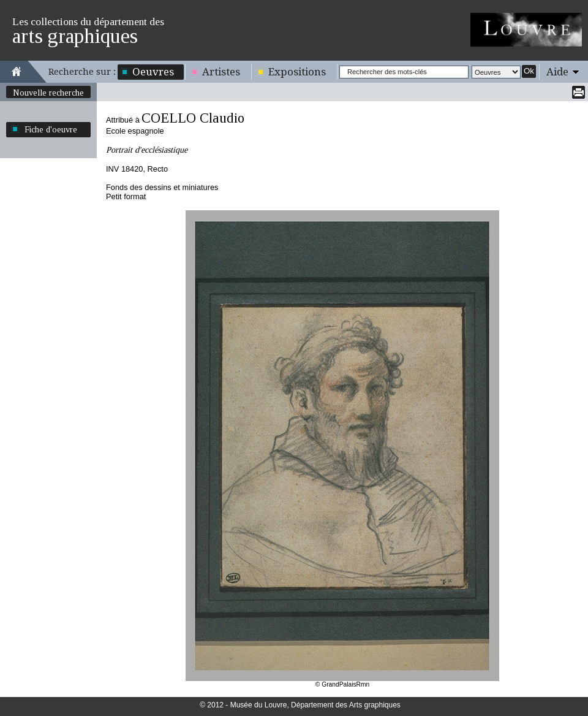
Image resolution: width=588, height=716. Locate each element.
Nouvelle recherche (48, 93)
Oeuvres (153, 72)
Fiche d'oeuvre (51, 129)
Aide (557, 72)
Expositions (297, 72)
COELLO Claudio (193, 118)
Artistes (221, 72)
